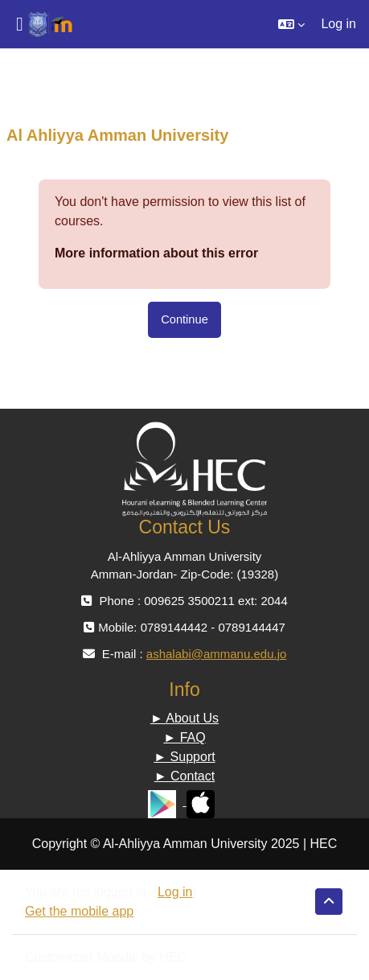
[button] (291, 24)
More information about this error (156, 253)
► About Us (184, 718)
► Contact (184, 776)
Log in (338, 24)
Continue (184, 319)
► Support (184, 757)
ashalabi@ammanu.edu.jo (217, 654)
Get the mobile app (79, 911)
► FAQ (184, 737)
